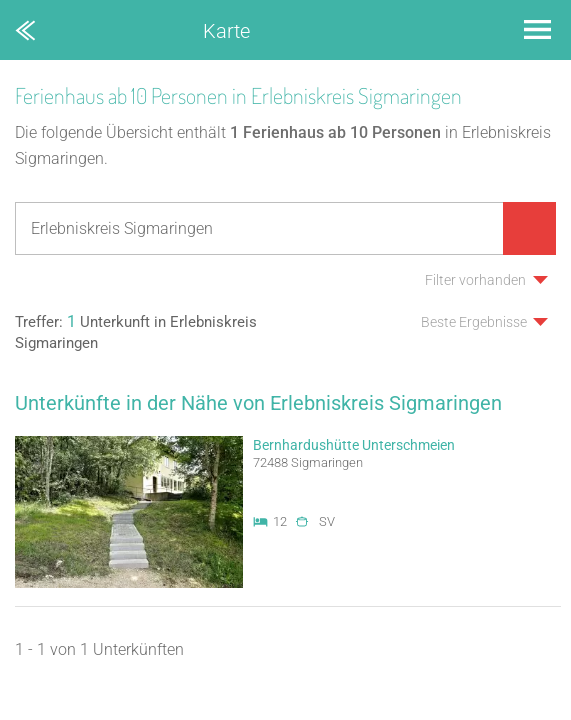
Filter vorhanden (475, 280)
